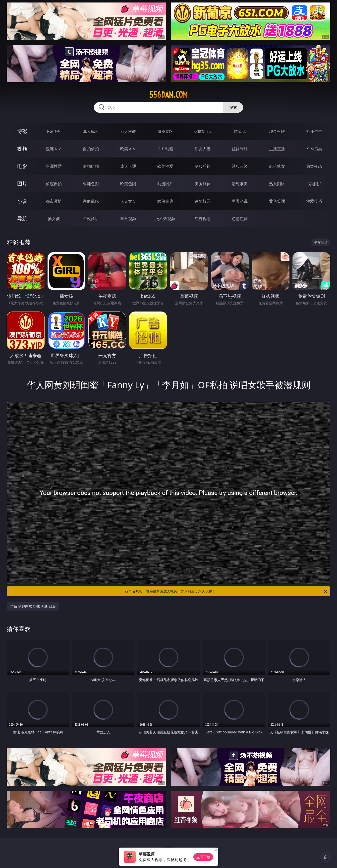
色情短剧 (240, 219)
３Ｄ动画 (165, 149)
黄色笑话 (277, 201)
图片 (22, 184)
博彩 (22, 131)
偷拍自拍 (91, 166)
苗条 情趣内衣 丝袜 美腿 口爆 (33, 606)
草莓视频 (128, 219)
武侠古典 (165, 201)
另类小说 (240, 201)
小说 (22, 201)
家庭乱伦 (91, 201)
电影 (22, 166)
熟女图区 (277, 184)
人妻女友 (128, 201)
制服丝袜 (203, 166)
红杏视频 (203, 219)
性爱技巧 (314, 201)
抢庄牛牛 (314, 131)
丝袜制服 (240, 149)
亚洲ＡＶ (54, 149)
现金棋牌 (277, 131)
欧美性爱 (165, 166)
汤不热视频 (165, 219)
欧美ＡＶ (128, 149)
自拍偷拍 (91, 149)
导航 (22, 218)
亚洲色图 (91, 184)
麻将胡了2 (202, 131)
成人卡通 (128, 166)
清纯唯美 (240, 184)
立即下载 (203, 857)
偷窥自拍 (54, 184)
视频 (22, 149)
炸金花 (240, 131)
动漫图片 (165, 184)
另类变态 (314, 166)
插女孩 (54, 219)
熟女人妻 (203, 149)
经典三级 (240, 166)
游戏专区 (165, 131)
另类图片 (314, 184)
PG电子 (54, 131)
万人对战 (128, 131)
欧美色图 (128, 184)
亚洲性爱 (54, 166)
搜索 (233, 107)
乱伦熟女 (277, 166)
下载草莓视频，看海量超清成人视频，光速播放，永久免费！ (225, 591)
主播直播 (277, 149)
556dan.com (169, 95)
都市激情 (54, 201)
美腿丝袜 (203, 184)
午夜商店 (91, 219)
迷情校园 (203, 201)
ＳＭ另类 (314, 149)
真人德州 (91, 131)
